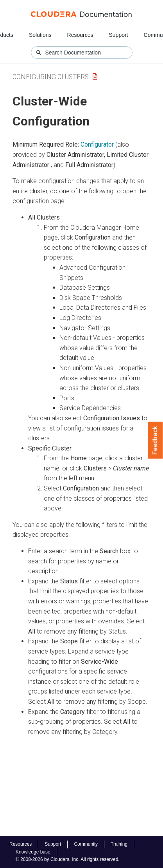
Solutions (40, 35)
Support (118, 35)
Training (119, 844)
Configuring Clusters (51, 77)
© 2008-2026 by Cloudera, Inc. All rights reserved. (68, 859)
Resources (80, 35)
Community (86, 844)
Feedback (155, 440)
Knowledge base (33, 852)
